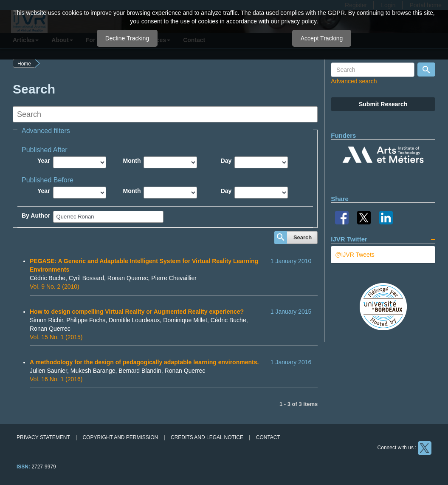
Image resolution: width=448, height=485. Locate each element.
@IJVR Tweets (355, 255)
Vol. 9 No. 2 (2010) (55, 286)
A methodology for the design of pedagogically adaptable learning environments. (144, 362)
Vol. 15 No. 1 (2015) (56, 337)
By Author (36, 216)
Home (24, 64)
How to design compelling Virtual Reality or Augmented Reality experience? (137, 312)
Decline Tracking (127, 38)
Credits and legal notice (207, 437)
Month (132, 161)
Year (44, 161)
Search (303, 237)
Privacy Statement (43, 437)
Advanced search (354, 81)
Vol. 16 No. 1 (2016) (56, 379)
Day (226, 161)
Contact (268, 437)
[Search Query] (373, 70)
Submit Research (383, 104)
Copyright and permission (120, 437)
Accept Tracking (322, 38)
